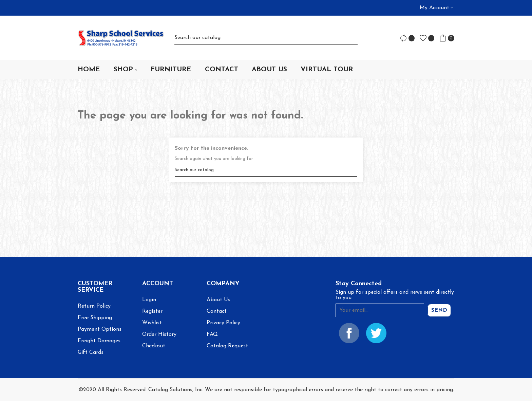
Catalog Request (227, 346)
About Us (218, 300)
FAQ (212, 334)
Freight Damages (99, 341)
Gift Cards (91, 352)
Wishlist (152, 323)
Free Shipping (95, 318)
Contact (217, 311)
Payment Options (100, 329)
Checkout (154, 346)
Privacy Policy (223, 323)
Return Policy (94, 306)
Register (152, 311)
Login (149, 300)
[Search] (266, 38)
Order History (159, 334)
